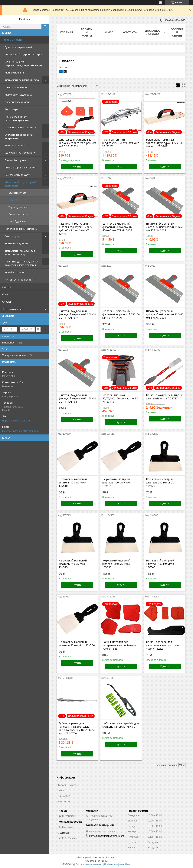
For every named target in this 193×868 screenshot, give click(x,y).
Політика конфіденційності (118, 864)
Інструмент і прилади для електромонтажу (20, 252)
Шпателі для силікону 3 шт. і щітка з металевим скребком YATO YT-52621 (77, 143)
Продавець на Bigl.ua (96, 861)
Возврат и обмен (177, 32)
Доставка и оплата (14, 309)
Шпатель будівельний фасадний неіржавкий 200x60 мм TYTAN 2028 (165, 314)
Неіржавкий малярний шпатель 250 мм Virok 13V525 (73, 564)
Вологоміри (11, 109)
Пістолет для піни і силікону (21, 229)
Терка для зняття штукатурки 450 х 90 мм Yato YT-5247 (121, 143)
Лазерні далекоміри (17, 102)
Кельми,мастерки (18, 214)
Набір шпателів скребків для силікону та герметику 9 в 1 (121, 725)
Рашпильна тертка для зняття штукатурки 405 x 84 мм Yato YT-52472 (164, 143)
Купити (77, 167)
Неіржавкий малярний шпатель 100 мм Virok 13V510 (73, 483)
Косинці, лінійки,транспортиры (23, 54)
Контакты (130, 32)
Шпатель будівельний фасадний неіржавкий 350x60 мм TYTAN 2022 (165, 227)
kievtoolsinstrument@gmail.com (20, 431)
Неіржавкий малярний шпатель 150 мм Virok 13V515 (116, 483)
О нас (6, 294)
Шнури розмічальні (16, 87)
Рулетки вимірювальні (18, 47)
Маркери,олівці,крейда (19, 95)
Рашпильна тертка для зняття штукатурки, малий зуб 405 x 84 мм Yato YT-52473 (76, 229)
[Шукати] (45, 27)
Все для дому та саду (17, 175)
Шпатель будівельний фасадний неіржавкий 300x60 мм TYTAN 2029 (77, 314)
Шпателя (13, 200)
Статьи (7, 287)
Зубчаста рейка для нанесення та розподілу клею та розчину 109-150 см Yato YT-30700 (77, 728)
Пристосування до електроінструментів (17, 118)
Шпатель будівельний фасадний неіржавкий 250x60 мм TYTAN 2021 (121, 314)
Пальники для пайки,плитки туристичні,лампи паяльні (21, 263)
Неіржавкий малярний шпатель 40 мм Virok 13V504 (77, 644)
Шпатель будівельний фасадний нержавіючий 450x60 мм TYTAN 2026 (117, 227)
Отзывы (7, 302)
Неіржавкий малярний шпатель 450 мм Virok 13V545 (160, 564)
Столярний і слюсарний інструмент (19, 136)
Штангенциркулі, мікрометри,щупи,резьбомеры (23, 63)
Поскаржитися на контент (89, 864)
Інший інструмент (15, 272)
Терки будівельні (18, 207)
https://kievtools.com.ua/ (16, 421)
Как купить (65, 796)
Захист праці (12, 236)
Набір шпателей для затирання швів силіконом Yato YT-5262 (163, 645)
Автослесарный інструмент (21, 167)
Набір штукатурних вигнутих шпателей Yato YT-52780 (164, 397)
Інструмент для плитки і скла (22, 80)
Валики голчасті (17, 193)
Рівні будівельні (14, 73)
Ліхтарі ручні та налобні (19, 280)
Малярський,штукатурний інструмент (20, 184)
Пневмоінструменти (17, 160)
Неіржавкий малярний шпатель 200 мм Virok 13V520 (160, 483)
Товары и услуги (12, 40)
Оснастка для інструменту (20, 127)
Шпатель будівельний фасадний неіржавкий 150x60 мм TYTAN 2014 (77, 398)
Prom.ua (114, 858)
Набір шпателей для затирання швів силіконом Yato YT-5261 (119, 645)
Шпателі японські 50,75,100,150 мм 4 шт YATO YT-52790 (120, 398)
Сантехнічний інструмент (20, 153)
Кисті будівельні (17, 221)
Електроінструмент (16, 145)
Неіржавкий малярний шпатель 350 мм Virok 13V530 (116, 564)
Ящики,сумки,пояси (16, 243)
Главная (67, 32)
